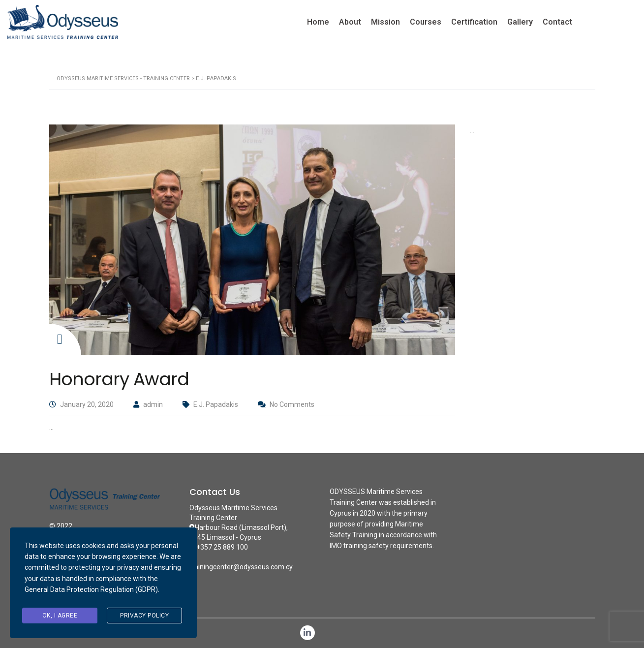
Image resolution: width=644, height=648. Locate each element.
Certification (474, 22)
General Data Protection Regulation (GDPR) (91, 589)
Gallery (520, 22)
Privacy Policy (144, 616)
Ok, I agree (60, 616)
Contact (557, 22)
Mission (385, 22)
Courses (426, 22)
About (350, 22)
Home (318, 22)
